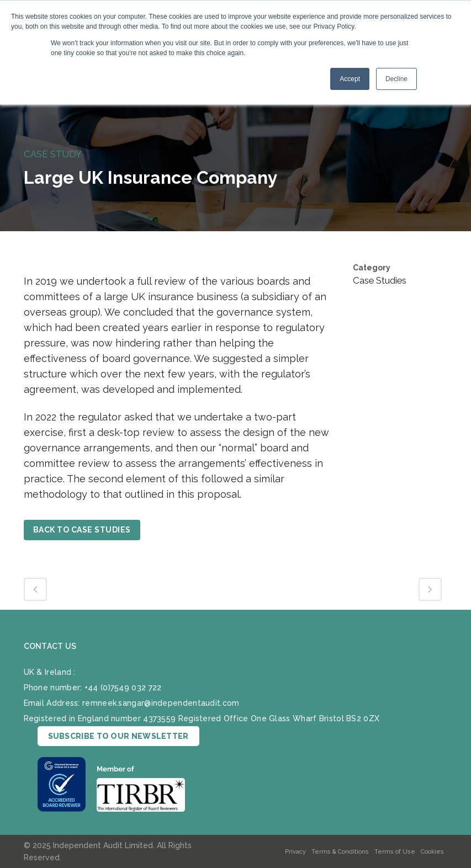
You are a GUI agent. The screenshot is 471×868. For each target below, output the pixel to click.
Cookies (432, 852)
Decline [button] (396, 79)
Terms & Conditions (340, 852)
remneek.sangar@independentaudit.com (161, 702)
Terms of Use (395, 852)
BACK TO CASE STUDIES (82, 530)
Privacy (295, 852)
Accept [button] (350, 79)
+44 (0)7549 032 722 (123, 687)
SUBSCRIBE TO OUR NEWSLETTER (118, 736)
